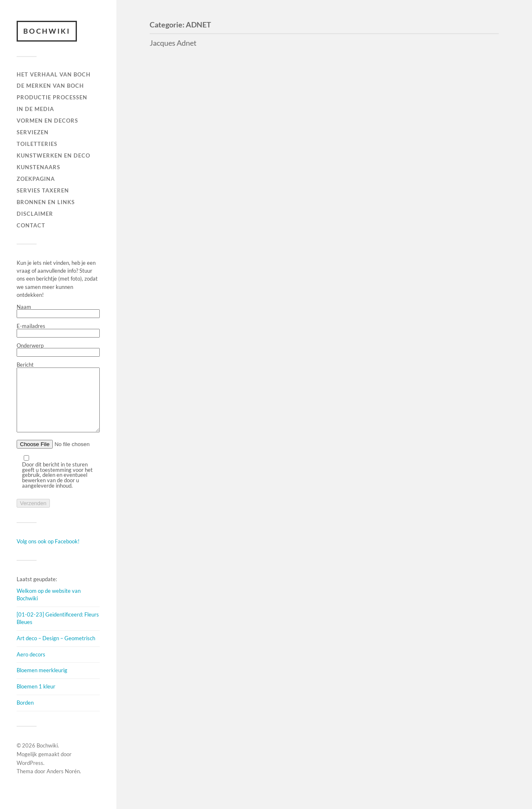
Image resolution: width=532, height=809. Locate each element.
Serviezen (33, 132)
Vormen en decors (47, 121)
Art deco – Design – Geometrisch (56, 651)
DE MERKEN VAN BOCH (50, 86)
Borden (25, 715)
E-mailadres (58, 331)
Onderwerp (58, 350)
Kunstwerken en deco (53, 155)
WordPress (30, 775)
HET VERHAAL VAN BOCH (54, 74)
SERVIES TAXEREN (43, 190)
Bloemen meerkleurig (42, 683)
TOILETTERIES (37, 144)
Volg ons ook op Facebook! (48, 554)
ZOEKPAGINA (36, 179)
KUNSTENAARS (38, 167)
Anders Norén (63, 784)
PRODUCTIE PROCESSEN (52, 97)
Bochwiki (47, 31)
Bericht (58, 404)
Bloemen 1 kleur (36, 699)
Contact (31, 225)
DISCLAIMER (35, 214)
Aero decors (31, 667)
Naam (58, 311)
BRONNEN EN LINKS (46, 202)
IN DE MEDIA (35, 109)
